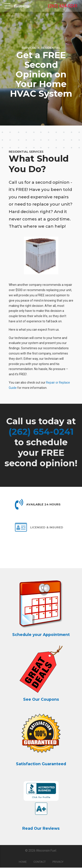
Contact (40, 862)
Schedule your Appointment (41, 635)
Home (23, 862)
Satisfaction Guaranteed (41, 764)
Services (29, 48)
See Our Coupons (41, 699)
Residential (51, 48)
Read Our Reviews (41, 829)
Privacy (58, 862)
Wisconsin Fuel (46, 851)
